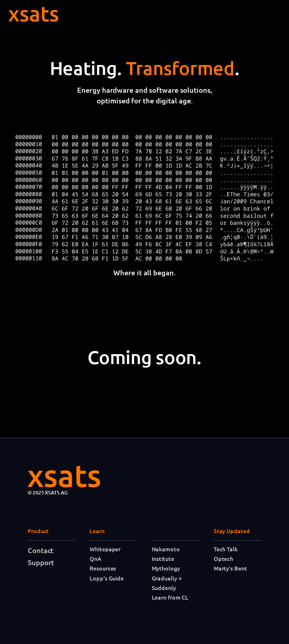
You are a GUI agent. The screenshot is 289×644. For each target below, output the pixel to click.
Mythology (166, 568)
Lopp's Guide (107, 578)
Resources (103, 568)
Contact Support (41, 556)
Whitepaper (105, 549)
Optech (223, 558)
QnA (95, 558)
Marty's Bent (230, 568)
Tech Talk (226, 549)
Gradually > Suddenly (167, 583)
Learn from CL (170, 597)
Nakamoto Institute (166, 554)
